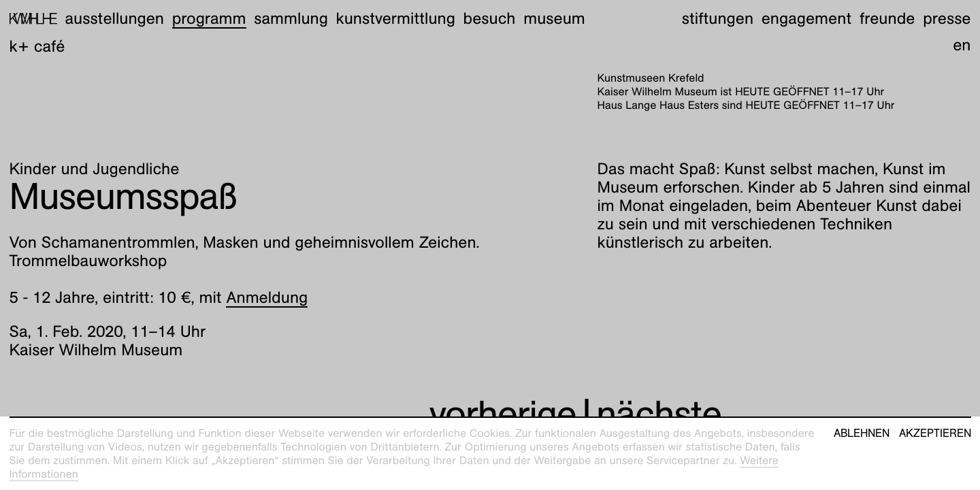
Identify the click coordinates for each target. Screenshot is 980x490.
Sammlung (291, 18)
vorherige (503, 414)
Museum (554, 18)
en (962, 45)
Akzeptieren (935, 434)
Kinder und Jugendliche (95, 169)
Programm (209, 18)
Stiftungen (718, 18)
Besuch (490, 18)
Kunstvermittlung (396, 18)
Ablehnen (862, 434)
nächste (659, 414)
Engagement (806, 18)
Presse (947, 18)
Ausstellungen (114, 18)
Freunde (887, 18)
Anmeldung (267, 297)
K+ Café (37, 46)
